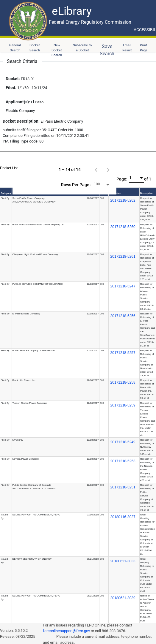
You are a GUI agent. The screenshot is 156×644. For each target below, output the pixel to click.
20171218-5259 (123, 405)
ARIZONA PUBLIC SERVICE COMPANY (34, 202)
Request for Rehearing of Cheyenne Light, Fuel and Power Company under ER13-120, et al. (147, 267)
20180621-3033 (123, 561)
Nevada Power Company (25, 459)
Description (147, 193)
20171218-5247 (123, 286)
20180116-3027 (123, 517)
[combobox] (102, 185)
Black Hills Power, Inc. (24, 380)
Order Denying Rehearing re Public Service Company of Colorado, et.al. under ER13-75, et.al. (147, 575)
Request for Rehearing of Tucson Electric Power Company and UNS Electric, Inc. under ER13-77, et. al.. (148, 419)
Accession (115, 193)
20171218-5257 (123, 353)
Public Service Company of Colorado (32, 485)
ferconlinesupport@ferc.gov (66, 631)
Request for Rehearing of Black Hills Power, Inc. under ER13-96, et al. (147, 389)
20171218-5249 (123, 442)
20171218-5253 (123, 461)
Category (6, 193)
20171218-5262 (123, 200)
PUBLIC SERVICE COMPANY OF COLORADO (37, 284)
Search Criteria (22, 61)
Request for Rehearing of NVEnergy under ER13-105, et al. (147, 447)
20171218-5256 (123, 316)
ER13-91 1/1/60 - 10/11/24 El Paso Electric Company (26, 94)
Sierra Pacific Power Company (28, 198)
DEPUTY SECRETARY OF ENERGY (32, 559)
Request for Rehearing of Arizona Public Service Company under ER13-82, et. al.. (147, 296)
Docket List (9, 168)
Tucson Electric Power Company (29, 403)
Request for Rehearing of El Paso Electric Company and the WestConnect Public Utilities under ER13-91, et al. (148, 330)
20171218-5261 (123, 257)
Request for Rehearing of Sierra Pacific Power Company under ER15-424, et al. (147, 209)
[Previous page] (96, 170)
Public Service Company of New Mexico (33, 351)
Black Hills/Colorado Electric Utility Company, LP (38, 225)
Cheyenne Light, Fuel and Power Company (35, 254)
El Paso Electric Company (26, 314)
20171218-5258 (123, 382)
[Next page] (108, 170)
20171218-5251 (123, 487)
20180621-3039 (123, 598)
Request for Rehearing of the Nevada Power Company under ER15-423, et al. (147, 470)
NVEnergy (18, 440)
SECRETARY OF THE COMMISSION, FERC (36, 515)
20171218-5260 (123, 227)
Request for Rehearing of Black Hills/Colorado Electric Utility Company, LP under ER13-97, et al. (148, 237)
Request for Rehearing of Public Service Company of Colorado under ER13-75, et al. (147, 497)
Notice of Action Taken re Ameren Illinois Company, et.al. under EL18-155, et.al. (147, 608)
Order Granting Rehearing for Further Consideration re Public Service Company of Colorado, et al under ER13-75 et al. (148, 534)
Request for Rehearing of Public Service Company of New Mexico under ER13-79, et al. (147, 363)
